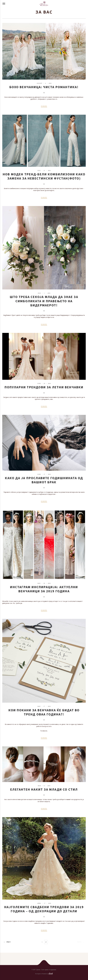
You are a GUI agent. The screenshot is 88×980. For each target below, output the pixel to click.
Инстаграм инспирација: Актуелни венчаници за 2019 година (44, 589)
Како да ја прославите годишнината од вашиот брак (44, 480)
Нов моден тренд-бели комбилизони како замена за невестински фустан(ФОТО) (44, 176)
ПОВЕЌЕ (44, 106)
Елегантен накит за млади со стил (44, 789)
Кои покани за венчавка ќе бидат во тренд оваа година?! (44, 712)
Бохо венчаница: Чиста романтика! (44, 87)
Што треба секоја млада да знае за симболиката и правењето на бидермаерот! (44, 301)
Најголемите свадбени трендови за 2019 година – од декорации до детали (44, 909)
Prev (9, 942)
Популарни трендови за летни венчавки (44, 387)
